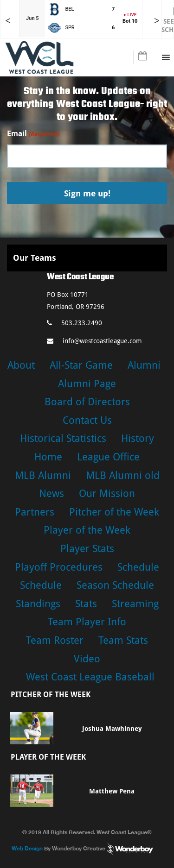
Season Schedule (115, 585)
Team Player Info (87, 622)
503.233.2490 (74, 323)
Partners (35, 512)
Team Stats (123, 640)
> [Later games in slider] (157, 21)
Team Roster (55, 640)
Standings (38, 604)
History (138, 438)
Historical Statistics (63, 438)
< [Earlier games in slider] (8, 21)
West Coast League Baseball (90, 677)
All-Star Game (81, 365)
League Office (108, 457)
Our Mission (107, 494)
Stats (86, 604)
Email (33, 134)
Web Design (27, 848)
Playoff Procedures (59, 567)
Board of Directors (87, 402)
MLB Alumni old (123, 475)
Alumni (144, 365)
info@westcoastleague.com (94, 341)
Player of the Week (87, 530)
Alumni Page (87, 384)
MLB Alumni (43, 475)
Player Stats (87, 549)
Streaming (135, 604)
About (21, 365)
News (52, 494)
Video (87, 659)
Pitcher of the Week (114, 512)
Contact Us (87, 420)
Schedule (138, 567)
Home (48, 457)
